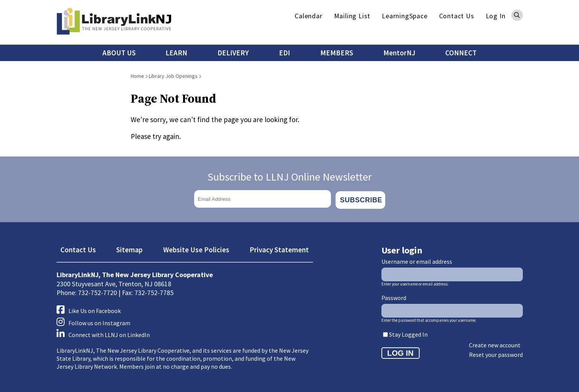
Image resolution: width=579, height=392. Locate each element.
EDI (285, 53)
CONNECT (461, 53)
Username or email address (417, 260)
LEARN (176, 53)
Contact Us (457, 16)
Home (137, 76)
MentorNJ (399, 53)
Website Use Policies (196, 248)
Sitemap (129, 248)
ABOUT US (119, 53)
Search (517, 15)
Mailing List (352, 16)
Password (394, 296)
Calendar (308, 16)
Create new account (495, 343)
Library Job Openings (173, 76)
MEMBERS (337, 53)
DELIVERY (233, 53)
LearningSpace (405, 16)
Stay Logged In (408, 332)
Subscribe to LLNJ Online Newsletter (290, 177)
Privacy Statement (279, 248)
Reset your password (496, 353)
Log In (496, 16)
